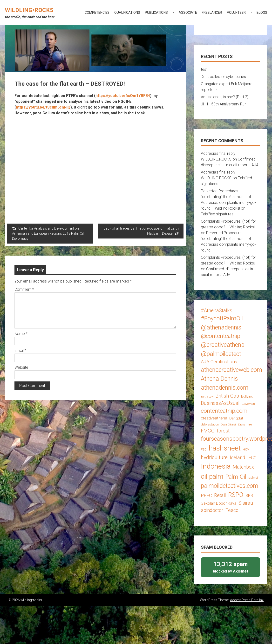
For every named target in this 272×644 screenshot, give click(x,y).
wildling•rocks (29, 10)
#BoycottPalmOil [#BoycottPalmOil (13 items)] (222, 318)
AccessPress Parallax (247, 600)
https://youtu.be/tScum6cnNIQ (43, 107)
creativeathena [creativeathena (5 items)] (214, 418)
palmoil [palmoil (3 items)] (253, 478)
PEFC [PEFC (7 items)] (206, 495)
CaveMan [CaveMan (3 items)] (248, 404)
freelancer (212, 13)
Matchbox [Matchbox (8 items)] (243, 467)
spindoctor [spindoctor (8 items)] (212, 510)
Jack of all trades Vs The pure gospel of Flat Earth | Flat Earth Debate (141, 231)
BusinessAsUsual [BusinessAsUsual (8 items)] (220, 403)
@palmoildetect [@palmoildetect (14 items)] (221, 354)
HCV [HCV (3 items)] (246, 449)
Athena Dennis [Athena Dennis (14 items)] (219, 379)
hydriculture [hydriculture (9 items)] (214, 457)
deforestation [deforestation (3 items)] (210, 424)
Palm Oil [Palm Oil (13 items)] (236, 477)
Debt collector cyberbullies (223, 77)
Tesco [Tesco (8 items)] (232, 510)
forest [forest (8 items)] (223, 431)
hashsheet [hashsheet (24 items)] (225, 448)
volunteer (236, 13)
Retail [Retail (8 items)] (220, 495)
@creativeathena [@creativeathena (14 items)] (223, 345)
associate (188, 13)
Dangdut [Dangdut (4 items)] (236, 418)
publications (156, 13)
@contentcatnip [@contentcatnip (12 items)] (221, 336)
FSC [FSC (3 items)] (204, 449)
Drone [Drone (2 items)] (242, 425)
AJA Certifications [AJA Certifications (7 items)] (219, 362)
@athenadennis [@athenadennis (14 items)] (221, 327)
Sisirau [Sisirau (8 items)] (246, 503)
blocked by (230, 567)
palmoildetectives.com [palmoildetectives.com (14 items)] (230, 486)
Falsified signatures (217, 214)
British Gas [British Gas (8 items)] (227, 396)
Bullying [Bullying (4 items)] (247, 396)
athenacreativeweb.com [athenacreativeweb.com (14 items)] (231, 370)
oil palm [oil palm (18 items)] (212, 477)
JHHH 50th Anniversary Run (224, 104)
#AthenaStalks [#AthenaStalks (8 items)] (217, 310)
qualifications (127, 13)
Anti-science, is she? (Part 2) (225, 97)
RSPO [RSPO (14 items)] (236, 495)
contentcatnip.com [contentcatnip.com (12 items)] (224, 411)
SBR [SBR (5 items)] (249, 496)
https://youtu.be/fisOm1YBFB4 (123, 96)
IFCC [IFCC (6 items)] (252, 458)
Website (21, 367)
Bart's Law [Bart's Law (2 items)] (207, 397)
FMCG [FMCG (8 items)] (208, 431)
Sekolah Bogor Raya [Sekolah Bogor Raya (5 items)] (219, 503)
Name (21, 334)
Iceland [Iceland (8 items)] (238, 457)
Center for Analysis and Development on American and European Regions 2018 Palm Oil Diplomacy (48, 233)
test (204, 69)
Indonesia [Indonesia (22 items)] (216, 466)
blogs (262, 13)
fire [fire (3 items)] (250, 424)
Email (20, 351)
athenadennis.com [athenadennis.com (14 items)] (225, 388)
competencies (97, 13)
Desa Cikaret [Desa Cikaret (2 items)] (228, 425)
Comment (24, 289)
